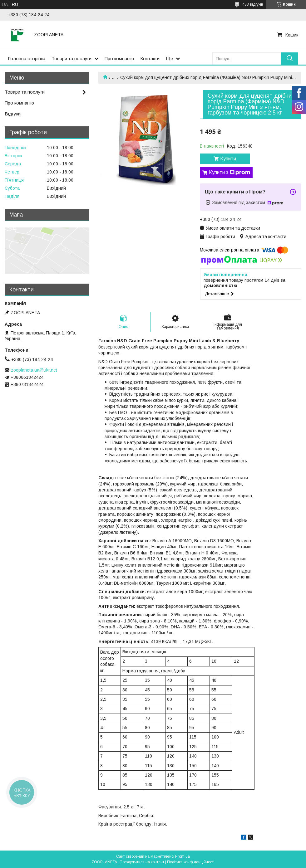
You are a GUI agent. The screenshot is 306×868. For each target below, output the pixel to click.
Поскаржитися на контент (142, 862)
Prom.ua (183, 856)
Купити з (230, 173)
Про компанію (119, 59)
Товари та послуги (72, 59)
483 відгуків (253, 4)
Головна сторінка (27, 59)
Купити (228, 159)
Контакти (150, 59)
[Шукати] (290, 59)
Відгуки (13, 114)
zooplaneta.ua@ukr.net (34, 370)
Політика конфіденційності (191, 862)
